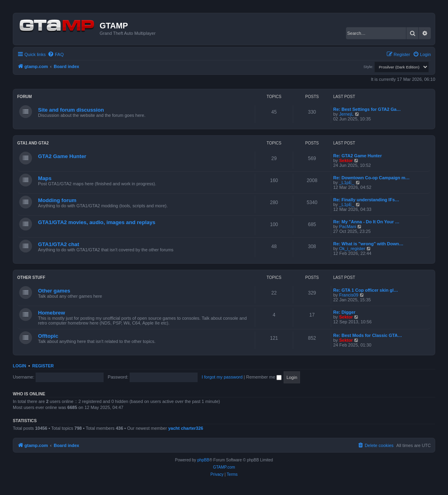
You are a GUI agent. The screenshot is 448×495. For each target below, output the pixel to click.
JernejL (346, 114)
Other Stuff (31, 278)
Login (19, 366)
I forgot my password (222, 377)
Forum (25, 97)
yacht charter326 (185, 428)
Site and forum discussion (71, 110)
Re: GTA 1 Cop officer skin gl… (366, 290)
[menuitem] (56, 54)
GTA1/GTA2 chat (59, 244)
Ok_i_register (352, 249)
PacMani (348, 226)
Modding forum (57, 200)
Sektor (346, 160)
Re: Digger (344, 312)
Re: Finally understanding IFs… (366, 200)
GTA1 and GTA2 (33, 143)
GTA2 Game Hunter (62, 156)
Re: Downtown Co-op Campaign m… (371, 178)
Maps (45, 178)
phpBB (203, 460)
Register (43, 366)
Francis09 (349, 295)
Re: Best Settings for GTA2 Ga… (367, 109)
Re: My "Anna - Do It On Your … (366, 222)
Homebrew (51, 313)
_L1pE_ (347, 182)
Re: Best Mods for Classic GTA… (368, 335)
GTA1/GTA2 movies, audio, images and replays (97, 222)
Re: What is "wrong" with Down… (368, 244)
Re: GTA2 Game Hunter (357, 156)
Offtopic (48, 336)
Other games (54, 291)
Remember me (264, 377)
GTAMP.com (224, 467)
